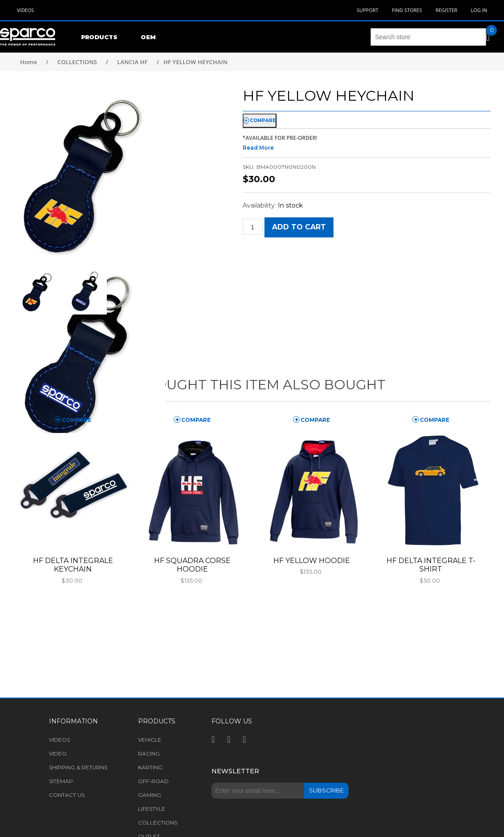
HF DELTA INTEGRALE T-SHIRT (431, 565)
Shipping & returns (78, 767)
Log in (479, 10)
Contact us (67, 795)
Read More (258, 148)
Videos (25, 10)
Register (446, 10)
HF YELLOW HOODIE (312, 561)
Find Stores (407, 10)
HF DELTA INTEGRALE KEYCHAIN (73, 565)
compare (263, 120)
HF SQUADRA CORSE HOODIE (192, 565)
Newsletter (235, 771)
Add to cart (299, 227)
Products (99, 37)
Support (368, 10)
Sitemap (61, 781)
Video (58, 753)
